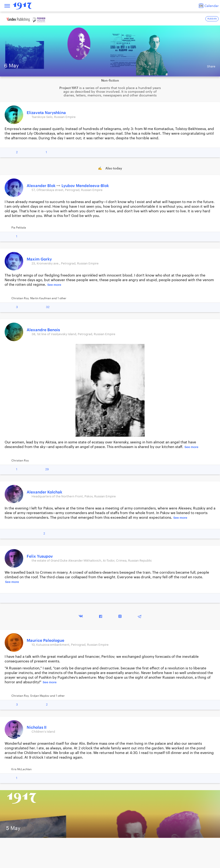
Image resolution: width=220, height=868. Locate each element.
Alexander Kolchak (44, 492)
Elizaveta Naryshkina (46, 113)
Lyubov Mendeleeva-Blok (85, 186)
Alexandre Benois (43, 330)
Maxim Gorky (39, 259)
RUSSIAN (212, 19)
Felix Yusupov (40, 556)
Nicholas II (37, 727)
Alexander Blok (42, 186)
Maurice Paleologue (45, 641)
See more (54, 285)
